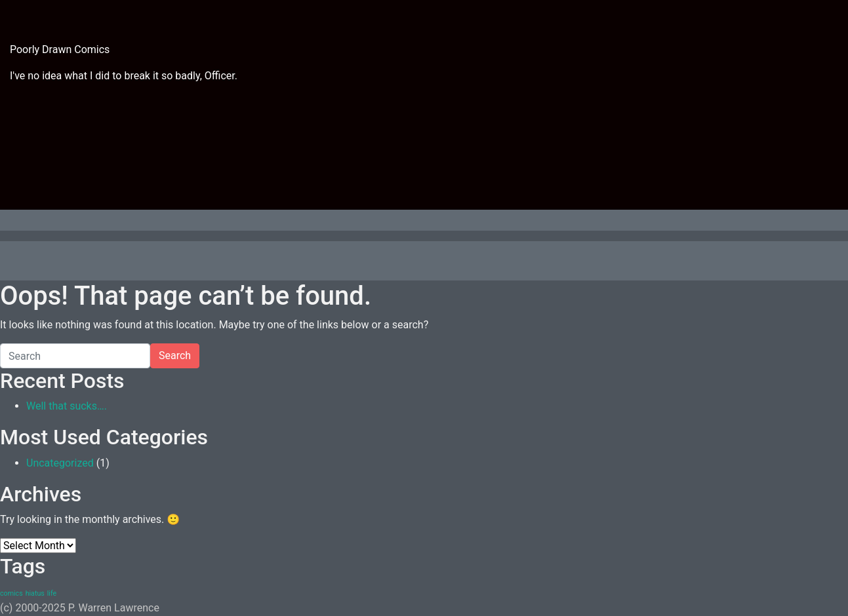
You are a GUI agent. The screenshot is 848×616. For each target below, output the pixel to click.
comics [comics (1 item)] (11, 593)
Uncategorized (60, 463)
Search (175, 356)
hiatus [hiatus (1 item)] (35, 593)
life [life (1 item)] (52, 593)
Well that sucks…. (67, 406)
